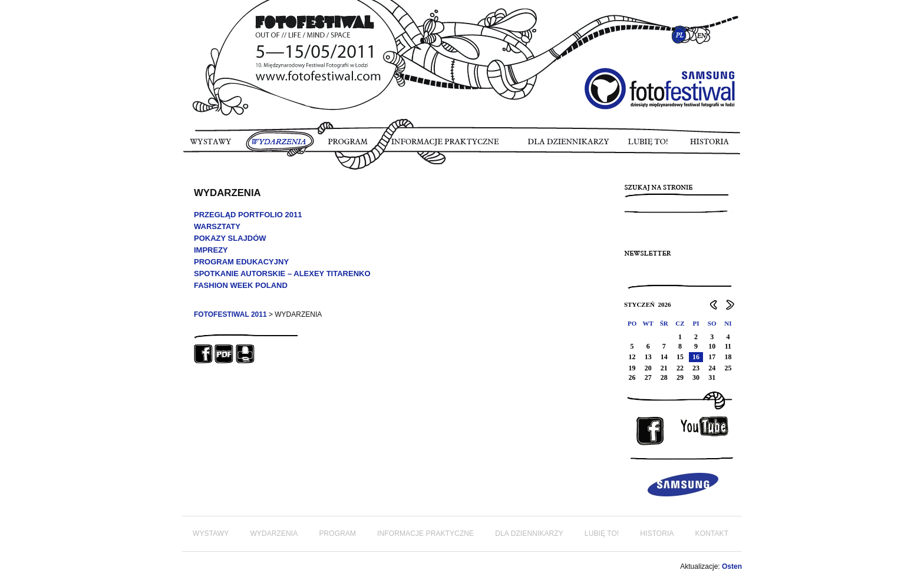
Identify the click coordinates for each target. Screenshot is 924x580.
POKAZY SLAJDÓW (230, 238)
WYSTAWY (212, 145)
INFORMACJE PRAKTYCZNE (451, 145)
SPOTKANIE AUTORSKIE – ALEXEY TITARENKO (282, 274)
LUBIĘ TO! (649, 145)
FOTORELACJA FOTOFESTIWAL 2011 (187, 177)
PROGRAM (348, 145)
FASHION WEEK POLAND (241, 285)
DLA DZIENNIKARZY (571, 145)
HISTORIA (708, 145)
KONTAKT (712, 533)
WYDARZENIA (280, 145)
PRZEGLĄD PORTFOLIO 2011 (248, 215)
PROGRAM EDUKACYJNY (241, 262)
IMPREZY (211, 250)
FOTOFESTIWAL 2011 (230, 314)
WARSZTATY (217, 226)
